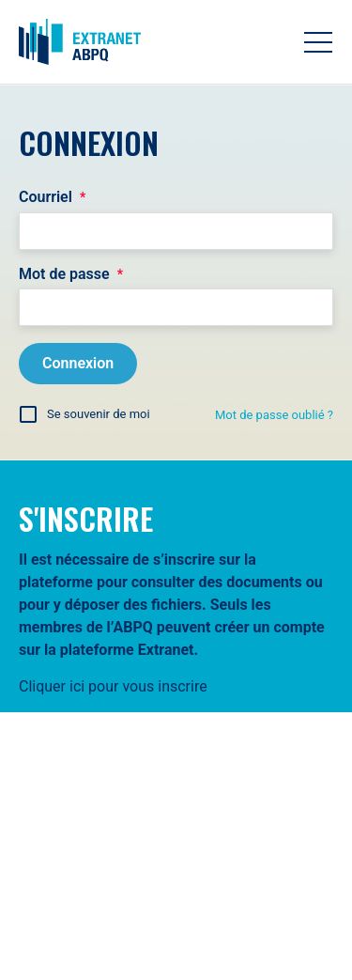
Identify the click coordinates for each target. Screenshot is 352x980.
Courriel (52, 197)
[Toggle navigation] (318, 42)
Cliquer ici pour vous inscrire (113, 686)
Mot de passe (71, 274)
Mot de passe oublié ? (274, 415)
